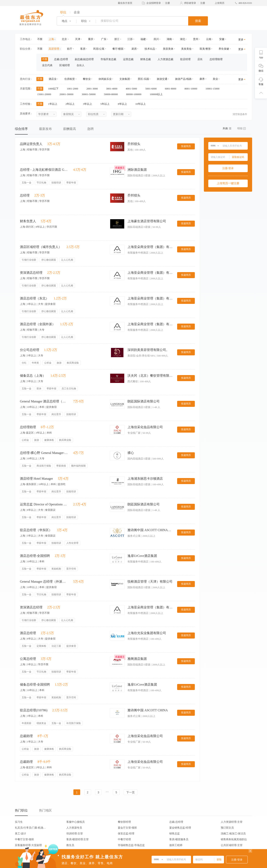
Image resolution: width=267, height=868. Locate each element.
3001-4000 (113, 89)
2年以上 (71, 104)
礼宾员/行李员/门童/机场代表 (30, 828)
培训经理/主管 (75, 834)
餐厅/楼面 (118, 49)
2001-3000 (93, 89)
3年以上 (89, 104)
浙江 (117, 39)
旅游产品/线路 (183, 79)
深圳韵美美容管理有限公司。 (148, 350)
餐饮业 (87, 79)
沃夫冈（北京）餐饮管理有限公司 (151, 376)
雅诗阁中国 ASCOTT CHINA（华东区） (151, 530)
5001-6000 (152, 89)
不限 (40, 39)
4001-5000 (133, 89)
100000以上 (157, 94)
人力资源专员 (74, 828)
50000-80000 (112, 94)
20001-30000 (68, 94)
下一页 (130, 792)
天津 (78, 39)
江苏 (130, 39)
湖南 (169, 39)
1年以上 (54, 104)
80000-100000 (135, 94)
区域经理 (65, 65)
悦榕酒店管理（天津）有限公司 (150, 582)
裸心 (131, 453)
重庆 (91, 39)
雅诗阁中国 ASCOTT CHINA (148, 710)
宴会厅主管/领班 (127, 828)
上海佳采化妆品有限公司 (145, 427)
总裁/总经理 (61, 59)
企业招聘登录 (154, 3)
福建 (143, 39)
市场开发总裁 (108, 59)
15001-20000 (46, 94)
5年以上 (106, 104)
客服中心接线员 (75, 822)
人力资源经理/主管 (232, 822)
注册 (167, 3)
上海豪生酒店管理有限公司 (147, 221)
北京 (64, 39)
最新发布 (45, 129)
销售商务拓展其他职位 (234, 839)
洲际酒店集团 (137, 170)
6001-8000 (172, 89)
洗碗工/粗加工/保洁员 (233, 834)
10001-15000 (214, 89)
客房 (83, 49)
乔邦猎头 (134, 144)
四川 (156, 39)
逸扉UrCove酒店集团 (142, 556)
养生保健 (224, 49)
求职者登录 (190, 3)
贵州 (196, 39)
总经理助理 (216, 59)
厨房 (134, 49)
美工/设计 (21, 834)
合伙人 (81, 65)
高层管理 (54, 49)
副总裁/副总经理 (84, 59)
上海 (51, 39)
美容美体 (168, 49)
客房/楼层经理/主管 (78, 839)
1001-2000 (74, 89)
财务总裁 (146, 59)
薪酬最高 (70, 129)
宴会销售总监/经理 (180, 828)
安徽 (222, 39)
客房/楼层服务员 (179, 839)
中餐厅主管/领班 (24, 839)
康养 (202, 79)
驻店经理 (185, 59)
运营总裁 (128, 59)
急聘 (90, 129)
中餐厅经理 (124, 839)
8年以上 (124, 104)
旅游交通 (162, 79)
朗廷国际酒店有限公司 (144, 401)
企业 (77, 12)
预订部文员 (227, 828)
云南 (209, 39)
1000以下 (55, 89)
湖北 (183, 39)
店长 (200, 59)
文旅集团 (125, 79)
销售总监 (175, 834)
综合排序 (21, 129)
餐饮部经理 (124, 822)
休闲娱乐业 (105, 79)
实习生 (19, 822)
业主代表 (47, 65)
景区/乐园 (143, 79)
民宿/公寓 (99, 49)
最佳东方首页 (125, 3)
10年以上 (142, 104)
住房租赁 (70, 79)
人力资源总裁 (165, 59)
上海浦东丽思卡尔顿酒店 (145, 479)
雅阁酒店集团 (137, 659)
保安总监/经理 (126, 834)
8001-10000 (192, 89)
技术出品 (150, 49)
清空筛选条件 (240, 114)
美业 (215, 79)
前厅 (70, 49)
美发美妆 (186, 49)
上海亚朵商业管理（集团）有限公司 (151, 247)
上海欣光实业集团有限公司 (147, 633)
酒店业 (53, 79)
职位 (63, 12)
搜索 (198, 21)
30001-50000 (90, 94)
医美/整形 (205, 49)
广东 (104, 39)
